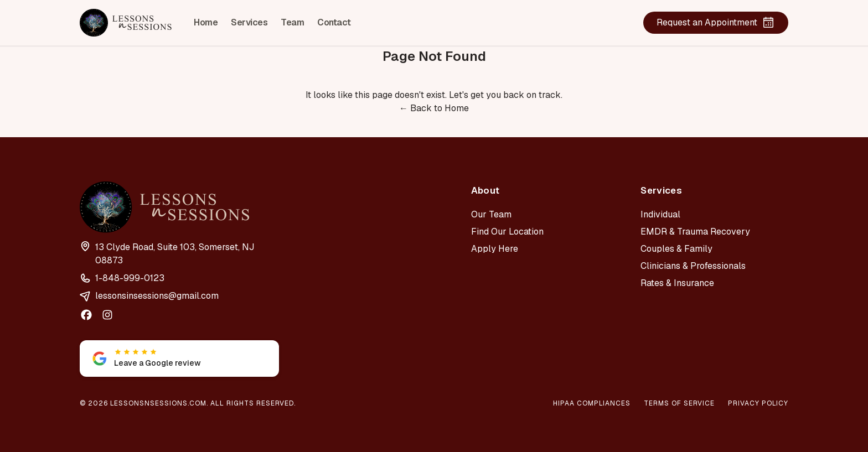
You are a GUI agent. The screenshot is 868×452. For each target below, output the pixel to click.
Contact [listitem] (334, 22)
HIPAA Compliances (592, 403)
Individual (660, 214)
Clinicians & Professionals (693, 266)
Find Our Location (507, 232)
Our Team (491, 214)
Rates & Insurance (677, 283)
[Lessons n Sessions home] (126, 23)
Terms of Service (679, 403)
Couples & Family (676, 249)
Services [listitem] (249, 22)
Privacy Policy (758, 403)
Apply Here (495, 249)
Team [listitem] (292, 22)
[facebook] (86, 315)
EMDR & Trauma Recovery (695, 232)
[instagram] (107, 315)
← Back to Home (434, 108)
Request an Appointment (716, 23)
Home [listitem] (206, 22)
